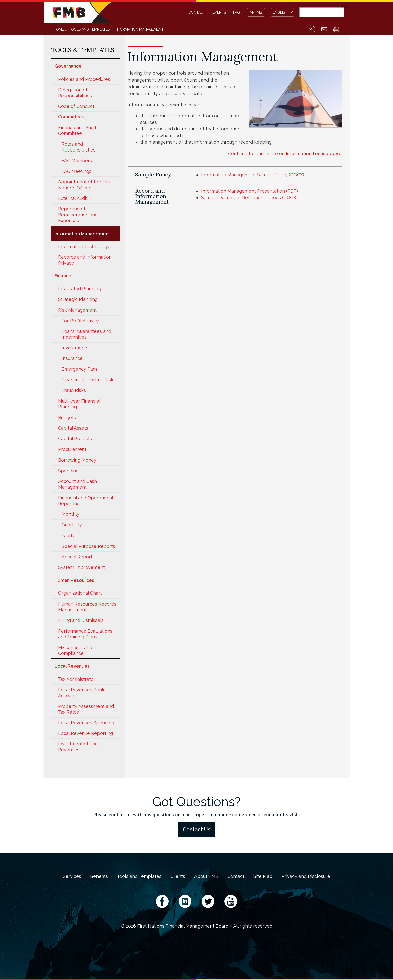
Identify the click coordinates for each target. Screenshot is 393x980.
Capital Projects (75, 439)
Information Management (82, 234)
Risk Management (77, 310)
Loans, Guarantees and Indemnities (86, 334)
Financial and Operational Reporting (85, 501)
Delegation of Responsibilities (75, 93)
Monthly (71, 514)
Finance (63, 276)
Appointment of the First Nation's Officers (85, 185)
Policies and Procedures (84, 79)
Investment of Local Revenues (80, 747)
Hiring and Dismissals (81, 620)
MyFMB (256, 12)
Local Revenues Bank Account (81, 693)
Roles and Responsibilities (79, 147)
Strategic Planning (78, 299)
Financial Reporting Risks (89, 380)
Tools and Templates (139, 876)
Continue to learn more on (285, 153)
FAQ (236, 12)
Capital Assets (73, 428)
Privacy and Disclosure (306, 876)
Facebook (162, 901)
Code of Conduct (76, 106)
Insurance (72, 358)
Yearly (68, 535)
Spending (68, 471)
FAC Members (77, 160)
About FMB (206, 876)
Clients (178, 876)
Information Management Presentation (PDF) (249, 191)
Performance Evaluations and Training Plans (85, 634)
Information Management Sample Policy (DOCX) (253, 175)
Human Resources (74, 580)
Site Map (263, 876)
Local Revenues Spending (86, 723)
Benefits (99, 876)
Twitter (208, 901)
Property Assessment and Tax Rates (86, 709)
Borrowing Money (77, 460)
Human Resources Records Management (87, 607)
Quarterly (72, 525)
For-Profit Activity (80, 321)
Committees (71, 117)
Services (72, 876)
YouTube (231, 901)
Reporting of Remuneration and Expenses (78, 215)
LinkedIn (185, 901)
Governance (68, 66)
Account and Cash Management (78, 484)
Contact (197, 12)
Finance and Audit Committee (77, 130)
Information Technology (84, 246)
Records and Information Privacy (85, 260)
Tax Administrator (77, 679)
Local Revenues (72, 666)
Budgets (67, 418)
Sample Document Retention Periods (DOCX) (249, 198)
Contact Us (197, 830)
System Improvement (81, 567)
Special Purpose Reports (88, 546)
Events (219, 12)
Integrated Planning (80, 289)
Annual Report (77, 557)
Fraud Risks (74, 390)
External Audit (73, 198)
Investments (75, 348)
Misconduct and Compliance (75, 650)
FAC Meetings (77, 171)
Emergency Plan (79, 369)
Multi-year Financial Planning (79, 404)
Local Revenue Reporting (85, 733)
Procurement (72, 449)
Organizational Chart (80, 593)
